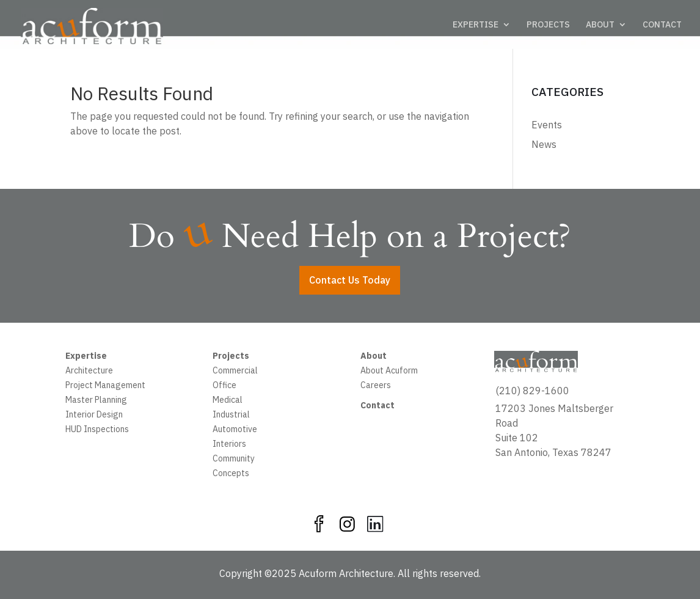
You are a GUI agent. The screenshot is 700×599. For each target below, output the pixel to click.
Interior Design (94, 416)
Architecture (89, 372)
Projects (231, 357)
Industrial (231, 416)
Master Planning (96, 401)
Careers (376, 386)
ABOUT (600, 25)
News (544, 144)
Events (547, 125)
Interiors (229, 445)
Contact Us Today (350, 280)
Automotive (235, 430)
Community (234, 460)
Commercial (235, 372)
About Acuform (389, 372)
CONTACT (662, 25)
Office (224, 386)
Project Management (105, 386)
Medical (228, 401)
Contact (377, 406)
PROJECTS (548, 25)
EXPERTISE (476, 25)
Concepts (231, 474)
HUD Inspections (97, 430)
